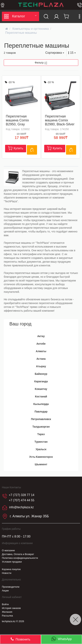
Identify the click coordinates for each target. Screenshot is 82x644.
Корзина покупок (11, 569)
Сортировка (55, 53)
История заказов (11, 608)
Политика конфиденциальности (20, 558)
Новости (7, 573)
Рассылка (7, 616)
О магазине (8, 550)
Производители (11, 587)
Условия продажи (12, 562)
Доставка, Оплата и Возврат (18, 554)
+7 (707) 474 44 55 (22, 500)
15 (72, 53)
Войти (5, 604)
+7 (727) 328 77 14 (22, 495)
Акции (5, 591)
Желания (7, 612)
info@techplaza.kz (22, 507)
